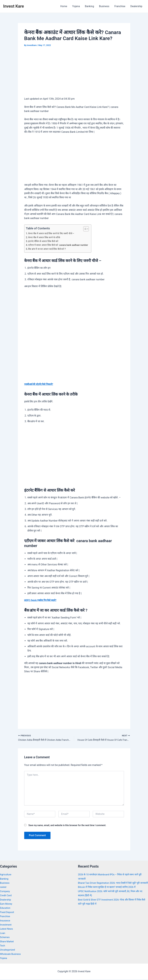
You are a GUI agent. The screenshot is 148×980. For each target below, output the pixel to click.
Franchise (120, 6)
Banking (89, 6)
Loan (3, 934)
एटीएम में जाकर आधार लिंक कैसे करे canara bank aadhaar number (61, 245)
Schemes (5, 938)
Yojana (76, 6)
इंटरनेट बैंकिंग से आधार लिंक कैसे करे (45, 241)
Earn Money (7, 904)
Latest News (7, 929)
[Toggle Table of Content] (89, 229)
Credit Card (6, 896)
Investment (6, 925)
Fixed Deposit (8, 913)
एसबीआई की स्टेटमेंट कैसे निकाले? (40, 384)
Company (5, 892)
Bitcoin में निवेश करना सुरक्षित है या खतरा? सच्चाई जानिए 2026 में (109, 892)
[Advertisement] (74, 74)
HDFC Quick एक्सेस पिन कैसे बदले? (42, 600)
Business (104, 6)
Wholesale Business (11, 954)
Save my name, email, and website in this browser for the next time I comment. (67, 826)
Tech (3, 946)
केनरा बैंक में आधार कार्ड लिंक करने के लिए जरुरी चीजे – (53, 233)
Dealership (136, 6)
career (4, 888)
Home (64, 6)
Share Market (8, 942)
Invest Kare (14, 6)
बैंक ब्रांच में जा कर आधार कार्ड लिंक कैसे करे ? (49, 249)
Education (6, 908)
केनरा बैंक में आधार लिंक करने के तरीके (45, 237)
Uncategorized (8, 950)
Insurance (6, 921)
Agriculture (6, 875)
